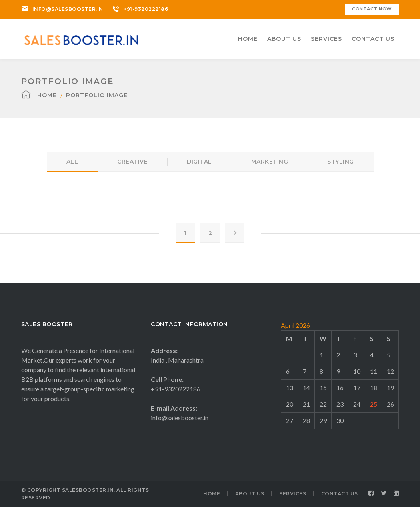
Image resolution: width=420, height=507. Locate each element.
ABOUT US (250, 494)
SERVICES (293, 494)
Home (47, 95)
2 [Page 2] (210, 233)
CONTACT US (340, 494)
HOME (212, 494)
